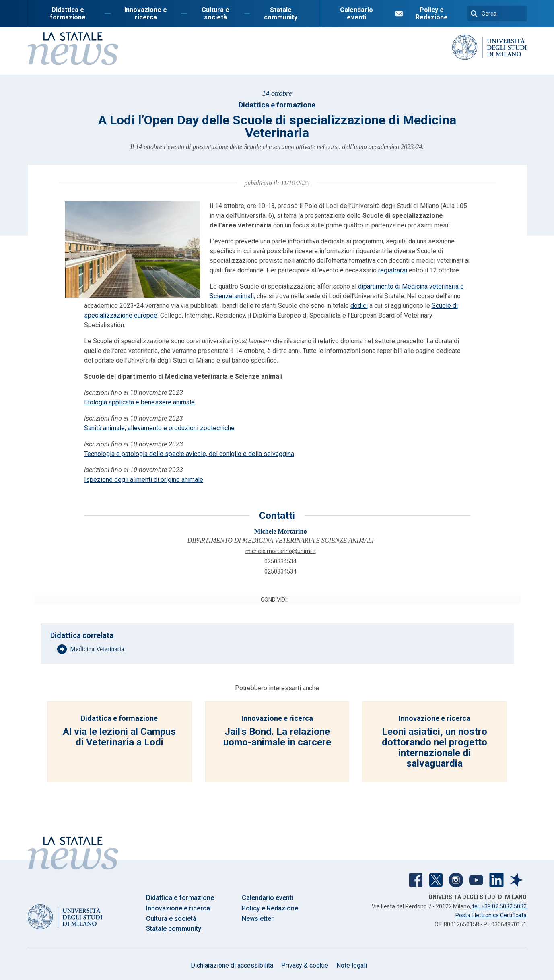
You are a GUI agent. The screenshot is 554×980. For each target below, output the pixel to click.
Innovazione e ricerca (146, 13)
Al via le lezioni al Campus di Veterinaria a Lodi (119, 737)
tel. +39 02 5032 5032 (499, 906)
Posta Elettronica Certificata (491, 915)
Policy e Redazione (432, 13)
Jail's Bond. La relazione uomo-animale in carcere (277, 737)
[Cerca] (497, 13)
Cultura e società (215, 13)
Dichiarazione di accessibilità (232, 965)
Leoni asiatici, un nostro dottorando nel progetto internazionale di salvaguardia (435, 748)
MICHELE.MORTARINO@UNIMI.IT (281, 551)
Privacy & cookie (305, 965)
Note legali (352, 965)
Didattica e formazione (68, 13)
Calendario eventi (356, 13)
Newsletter (258, 919)
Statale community (281, 13)
